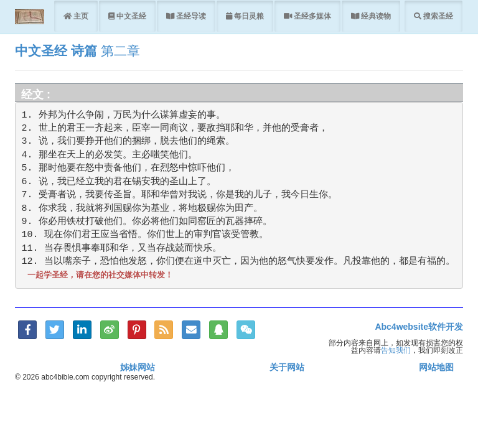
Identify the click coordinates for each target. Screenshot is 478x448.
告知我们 (396, 350)
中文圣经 (130, 16)
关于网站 (287, 367)
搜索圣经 (437, 16)
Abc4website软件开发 (419, 327)
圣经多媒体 (312, 16)
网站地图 (436, 367)
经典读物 (375, 16)
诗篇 (84, 51)
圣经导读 (190, 16)
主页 (80, 16)
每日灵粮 (248, 16)
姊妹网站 (138, 367)
